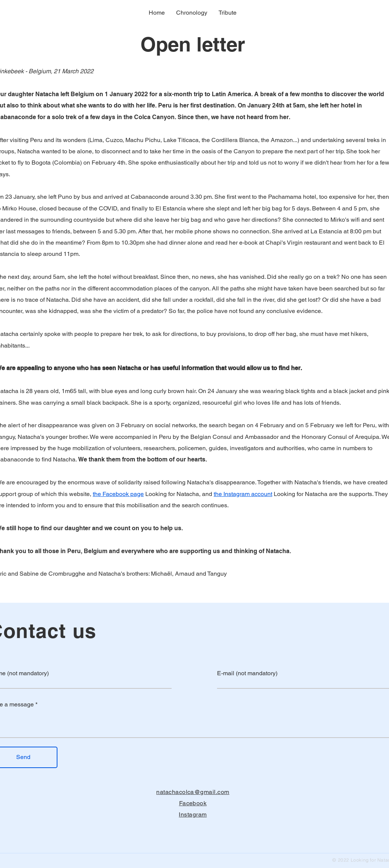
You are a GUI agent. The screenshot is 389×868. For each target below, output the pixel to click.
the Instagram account (243, 494)
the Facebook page (118, 494)
